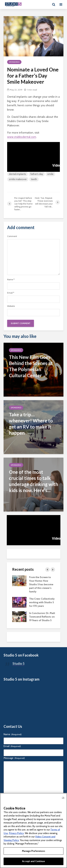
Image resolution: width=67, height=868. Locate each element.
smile (50, 174)
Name (11, 280)
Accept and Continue (33, 861)
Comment (12, 236)
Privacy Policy (16, 833)
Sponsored (14, 62)
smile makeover (18, 179)
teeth (34, 179)
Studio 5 (18, 664)
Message (14, 758)
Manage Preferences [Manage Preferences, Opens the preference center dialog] (33, 851)
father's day (37, 174)
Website (11, 306)
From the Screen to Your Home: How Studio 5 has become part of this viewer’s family (41, 584)
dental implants (18, 174)
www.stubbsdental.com (22, 137)
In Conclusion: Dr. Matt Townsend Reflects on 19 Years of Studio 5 (42, 617)
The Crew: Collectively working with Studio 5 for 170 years (42, 602)
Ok (63, 798)
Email (11, 293)
